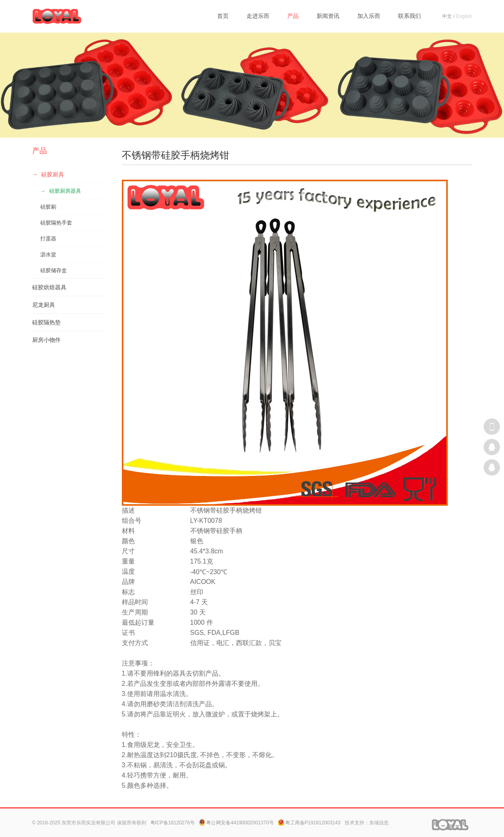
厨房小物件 (46, 340)
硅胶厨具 (53, 174)
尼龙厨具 (44, 305)
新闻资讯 (328, 16)
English (464, 16)
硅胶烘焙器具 (49, 287)
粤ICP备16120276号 (173, 823)
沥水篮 (48, 254)
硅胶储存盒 (54, 270)
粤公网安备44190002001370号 (236, 823)
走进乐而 (258, 16)
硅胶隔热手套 (56, 223)
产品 (293, 16)
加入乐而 (369, 16)
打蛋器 (48, 239)
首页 (223, 16)
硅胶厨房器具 (65, 191)
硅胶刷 (48, 207)
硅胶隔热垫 (46, 322)
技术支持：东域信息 (367, 823)
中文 (447, 16)
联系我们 (409, 16)
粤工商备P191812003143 (309, 823)
